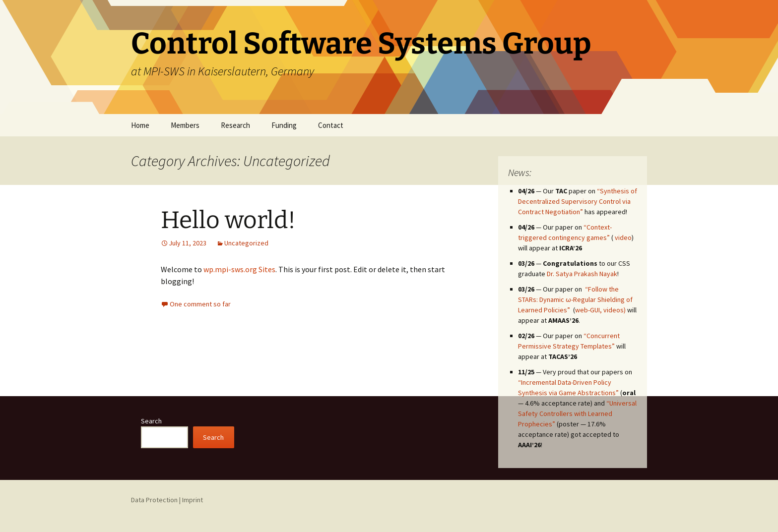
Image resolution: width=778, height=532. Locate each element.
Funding (284, 125)
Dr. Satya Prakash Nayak (582, 274)
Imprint (193, 500)
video (623, 237)
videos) (615, 310)
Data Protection (154, 500)
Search (151, 421)
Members (185, 125)
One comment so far (200, 304)
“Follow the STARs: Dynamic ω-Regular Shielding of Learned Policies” (575, 299)
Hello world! (228, 220)
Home (140, 125)
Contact (331, 125)
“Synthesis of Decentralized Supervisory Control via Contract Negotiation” (578, 201)
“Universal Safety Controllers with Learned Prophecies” (577, 414)
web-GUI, (588, 310)
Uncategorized (246, 243)
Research (235, 125)
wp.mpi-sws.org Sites (239, 269)
